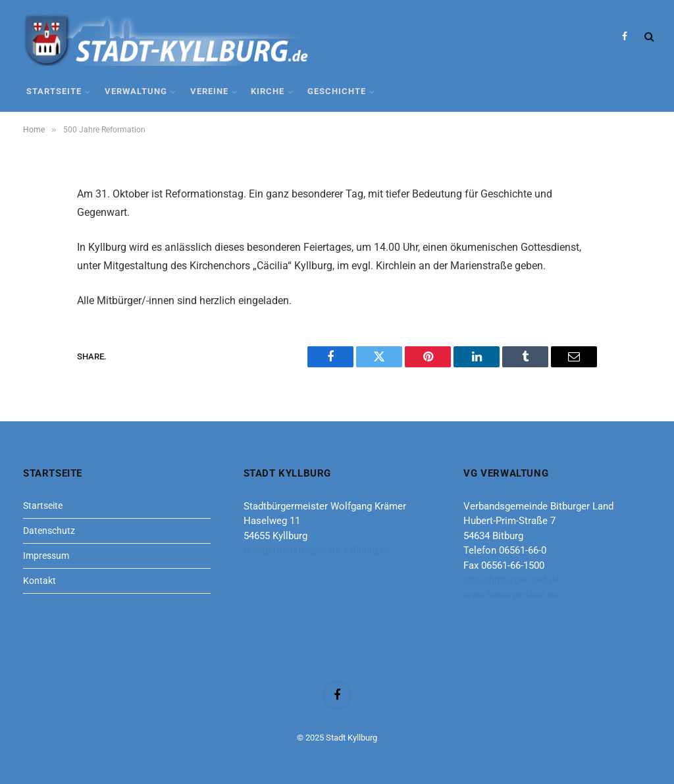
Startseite (54, 91)
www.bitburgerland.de (510, 595)
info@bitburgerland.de (511, 580)
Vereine (209, 91)
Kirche (268, 91)
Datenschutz (49, 531)
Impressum (46, 556)
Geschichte (337, 91)
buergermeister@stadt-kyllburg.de (317, 550)
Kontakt (39, 581)
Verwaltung (136, 91)
